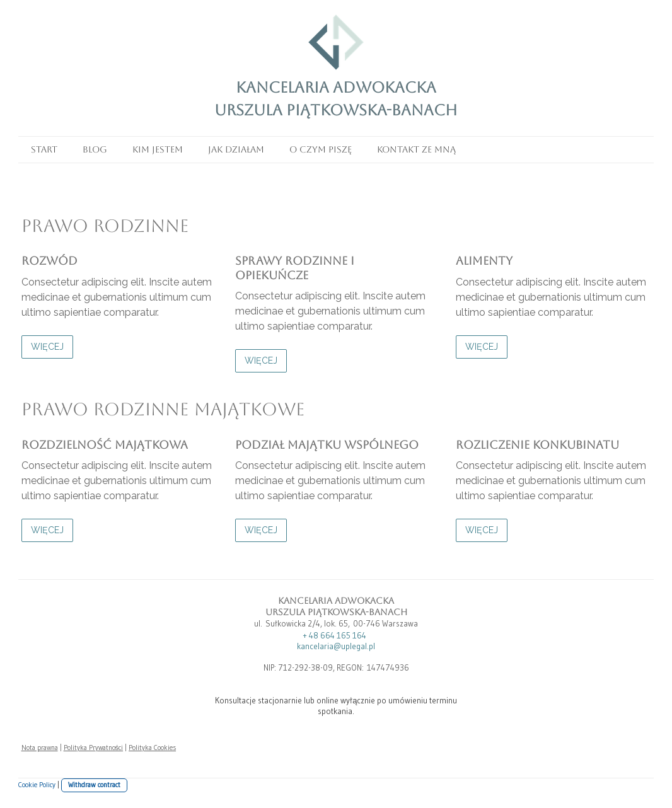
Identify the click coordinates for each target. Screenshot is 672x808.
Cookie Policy (37, 785)
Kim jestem (158, 149)
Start (44, 149)
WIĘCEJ (47, 347)
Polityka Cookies (152, 747)
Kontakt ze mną (416, 149)
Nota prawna (40, 747)
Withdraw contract (94, 785)
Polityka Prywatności (94, 747)
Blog (95, 149)
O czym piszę (321, 149)
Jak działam (236, 149)
